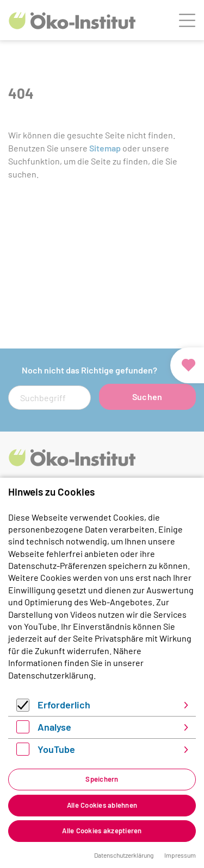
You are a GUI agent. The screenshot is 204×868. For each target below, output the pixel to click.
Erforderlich (64, 705)
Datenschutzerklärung (51, 675)
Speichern (102, 779)
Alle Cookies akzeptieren (102, 831)
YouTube (56, 749)
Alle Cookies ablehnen (102, 805)
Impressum (180, 855)
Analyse (54, 727)
